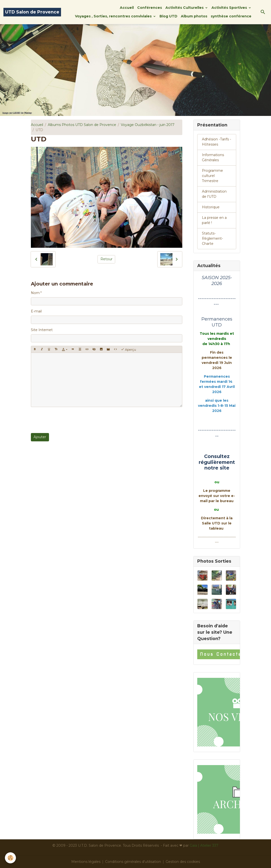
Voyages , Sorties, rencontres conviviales (114, 16)
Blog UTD (168, 16)
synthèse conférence (231, 16)
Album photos (194, 16)
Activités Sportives (230, 8)
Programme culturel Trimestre (212, 176)
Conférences (150, 8)
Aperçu (128, 349)
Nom (35, 293)
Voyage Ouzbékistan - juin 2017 (148, 125)
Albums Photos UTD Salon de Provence (82, 125)
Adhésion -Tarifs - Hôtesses (216, 142)
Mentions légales (86, 862)
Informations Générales (213, 157)
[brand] (32, 12)
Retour (106, 259)
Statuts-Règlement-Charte (212, 238)
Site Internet (42, 330)
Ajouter (40, 437)
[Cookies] (10, 858)
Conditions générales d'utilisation (133, 862)
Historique (211, 207)
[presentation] (68, 420)
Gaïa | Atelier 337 (204, 845)
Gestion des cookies (183, 862)
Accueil (127, 8)
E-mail (36, 311)
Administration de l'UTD (214, 194)
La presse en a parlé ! (214, 220)
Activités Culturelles (185, 8)
